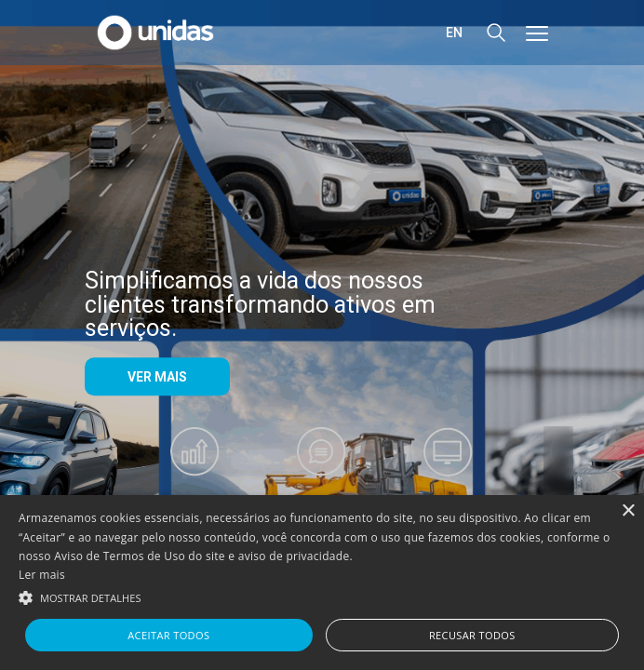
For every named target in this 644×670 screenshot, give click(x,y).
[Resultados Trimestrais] (195, 477)
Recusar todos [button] (472, 635)
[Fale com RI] (322, 469)
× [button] (628, 511)
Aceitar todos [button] (168, 635)
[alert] (322, 583)
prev (86, 477)
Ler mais (42, 575)
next (558, 477)
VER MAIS (157, 377)
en (454, 33)
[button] (322, 596)
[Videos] (449, 469)
